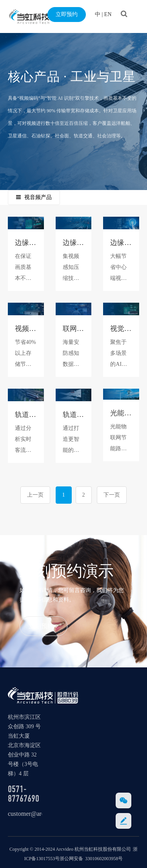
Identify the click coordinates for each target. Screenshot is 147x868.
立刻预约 (43, 626)
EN (108, 14)
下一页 (112, 495)
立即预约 (67, 14)
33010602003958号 (104, 859)
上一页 (35, 495)
